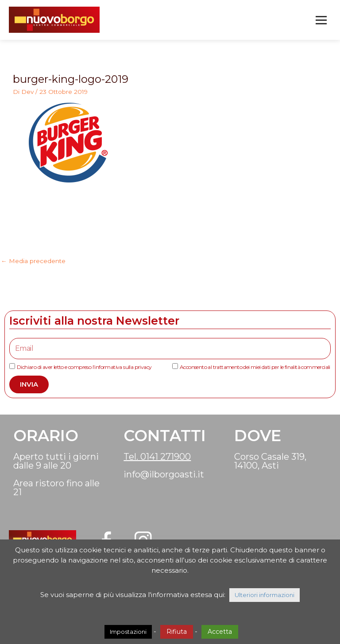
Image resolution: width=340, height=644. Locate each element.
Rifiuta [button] (177, 632)
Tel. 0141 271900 (157, 457)
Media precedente (33, 261)
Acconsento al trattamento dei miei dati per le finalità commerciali (255, 367)
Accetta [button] (220, 632)
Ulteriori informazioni (265, 595)
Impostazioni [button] (128, 632)
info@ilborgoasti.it (164, 474)
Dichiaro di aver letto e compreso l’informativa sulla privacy (84, 367)
